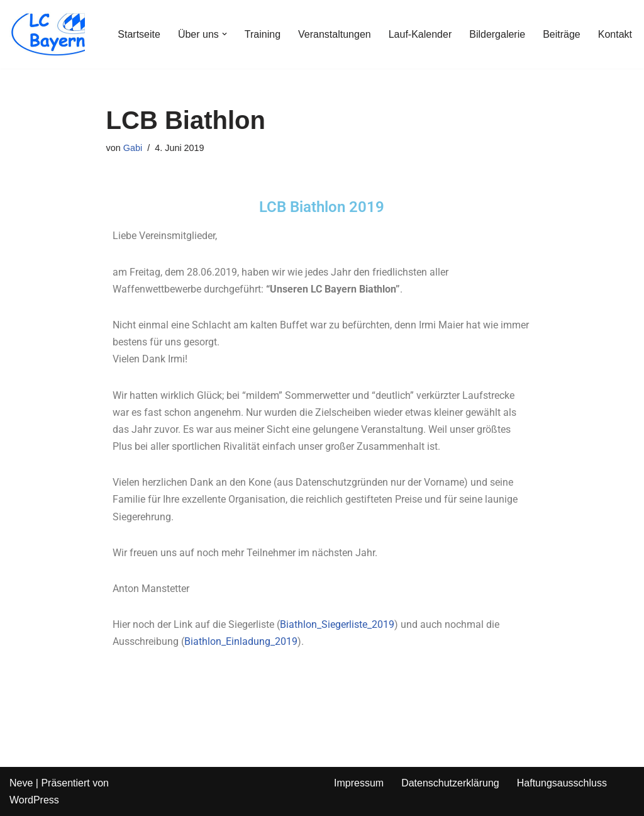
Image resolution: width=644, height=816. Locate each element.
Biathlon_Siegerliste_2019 (337, 624)
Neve (21, 783)
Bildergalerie (497, 34)
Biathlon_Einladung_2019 (241, 641)
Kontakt (615, 34)
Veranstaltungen (335, 34)
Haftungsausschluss (562, 783)
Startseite (139, 34)
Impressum (359, 783)
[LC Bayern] (47, 34)
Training (263, 34)
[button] (225, 34)
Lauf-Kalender (420, 34)
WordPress (34, 800)
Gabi (133, 148)
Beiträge (562, 34)
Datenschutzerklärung (450, 783)
